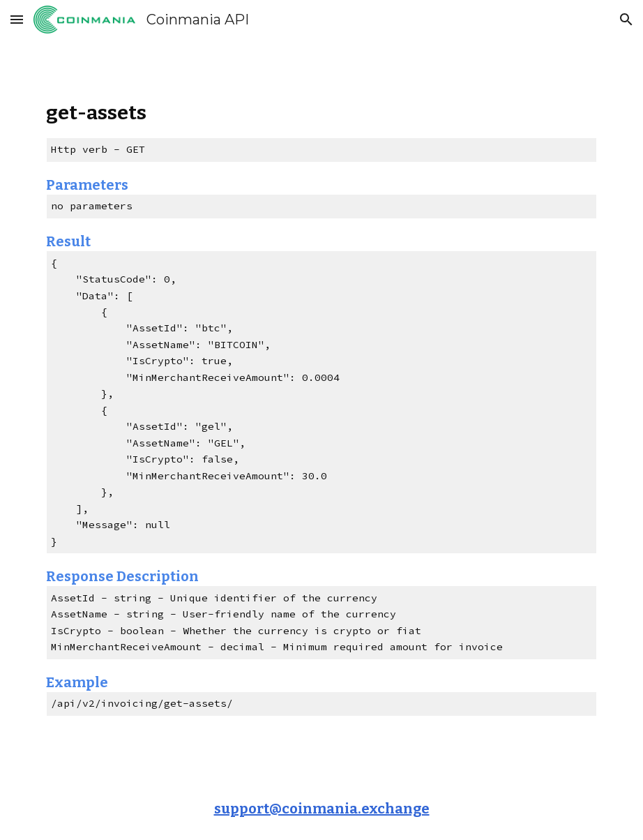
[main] (321, 408)
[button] (17, 19)
